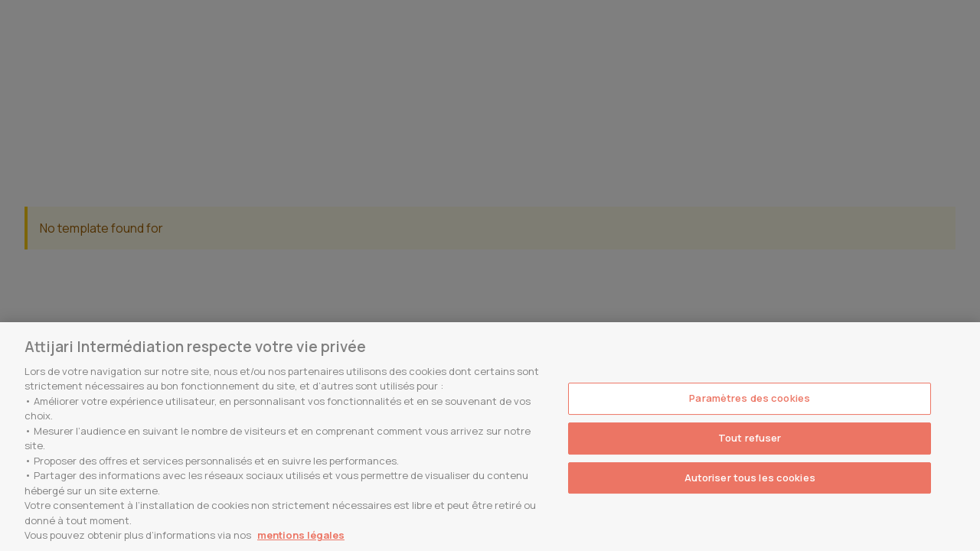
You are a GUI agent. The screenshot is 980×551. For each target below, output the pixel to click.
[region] (490, 437)
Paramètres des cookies (750, 399)
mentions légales (301, 535)
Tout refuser (750, 438)
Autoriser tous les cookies (750, 478)
